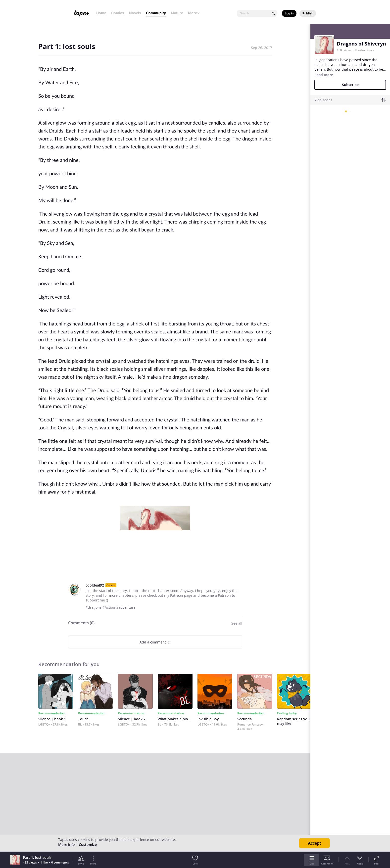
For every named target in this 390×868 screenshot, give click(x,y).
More (194, 13)
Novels (135, 13)
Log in (289, 13)
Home (101, 13)
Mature (177, 13)
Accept (315, 843)
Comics (118, 13)
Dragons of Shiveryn (361, 44)
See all (237, 623)
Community (156, 13)
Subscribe (350, 85)
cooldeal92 (95, 585)
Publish (308, 13)
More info (67, 845)
